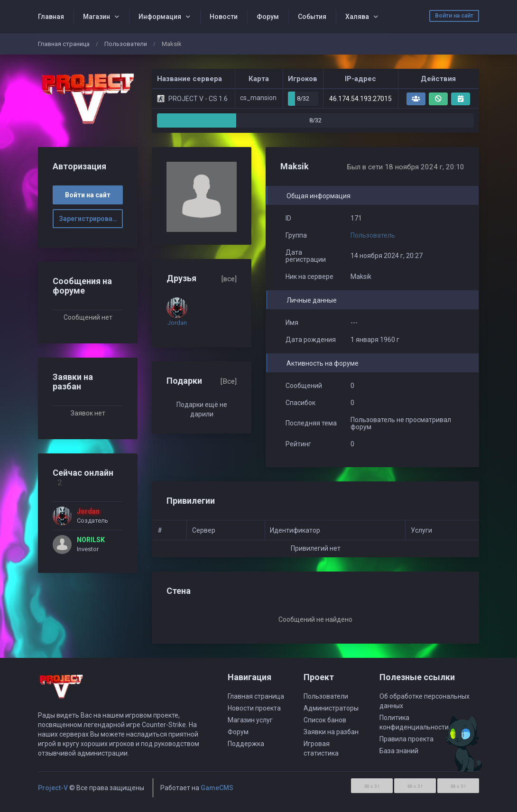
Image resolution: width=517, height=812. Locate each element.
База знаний (399, 751)
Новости (224, 17)
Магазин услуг (250, 720)
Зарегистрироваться (91, 219)
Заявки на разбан (331, 732)
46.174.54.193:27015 (360, 99)
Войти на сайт (454, 16)
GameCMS (217, 788)
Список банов (325, 720)
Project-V (53, 788)
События (312, 17)
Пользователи (126, 44)
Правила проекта (406, 739)
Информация (160, 17)
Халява (357, 17)
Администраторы (331, 708)
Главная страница (64, 44)
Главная (51, 17)
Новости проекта (254, 708)
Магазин (97, 17)
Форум (268, 17)
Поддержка (246, 744)
